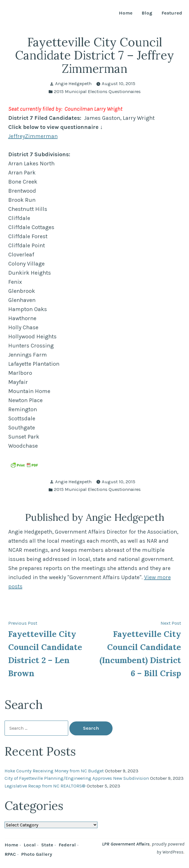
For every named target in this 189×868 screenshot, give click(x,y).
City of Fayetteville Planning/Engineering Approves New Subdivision (77, 778)
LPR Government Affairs (126, 844)
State (47, 845)
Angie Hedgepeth (73, 84)
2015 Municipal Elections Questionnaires (97, 91)
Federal (67, 845)
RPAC (10, 854)
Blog (147, 13)
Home (126, 13)
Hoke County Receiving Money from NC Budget (54, 771)
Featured (172, 13)
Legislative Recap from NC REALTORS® (45, 786)
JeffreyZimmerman (33, 136)
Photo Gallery (37, 854)
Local (30, 845)
